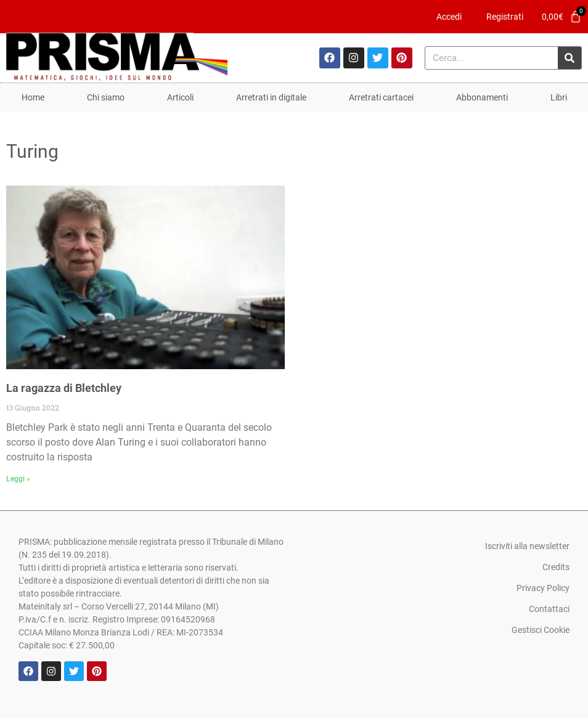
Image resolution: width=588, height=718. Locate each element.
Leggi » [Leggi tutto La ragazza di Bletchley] (18, 479)
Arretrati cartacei (381, 97)
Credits (556, 567)
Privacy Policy (543, 588)
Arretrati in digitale (271, 97)
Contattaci (549, 609)
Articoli (180, 97)
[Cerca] (570, 58)
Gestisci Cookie (541, 630)
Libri (559, 97)
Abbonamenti (482, 97)
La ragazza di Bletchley (64, 388)
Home (33, 97)
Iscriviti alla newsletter (527, 546)
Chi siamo (106, 97)
